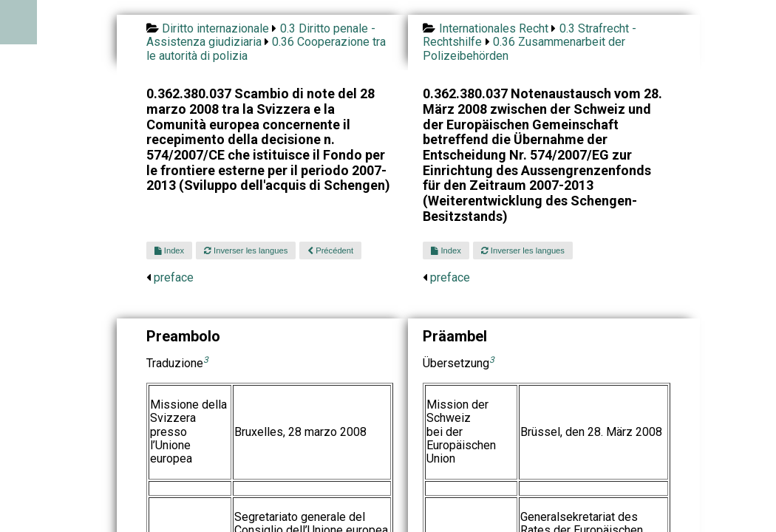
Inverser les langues (246, 250)
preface (174, 277)
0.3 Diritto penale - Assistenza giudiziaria (261, 35)
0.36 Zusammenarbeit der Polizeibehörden (524, 48)
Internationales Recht (494, 28)
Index (169, 250)
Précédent (330, 250)
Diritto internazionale (215, 28)
